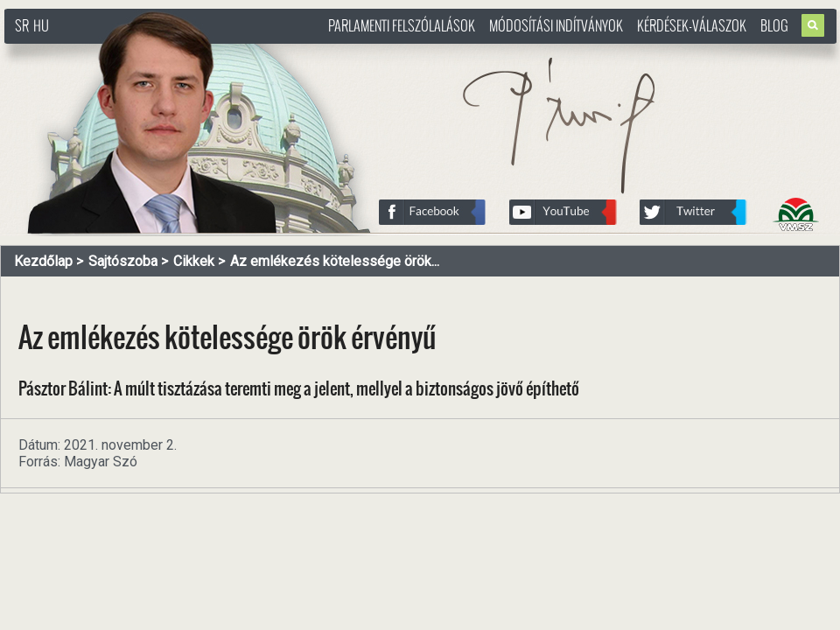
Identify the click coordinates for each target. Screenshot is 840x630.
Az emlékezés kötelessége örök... (335, 261)
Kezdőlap (43, 261)
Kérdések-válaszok (692, 25)
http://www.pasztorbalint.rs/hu (145, 52)
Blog (774, 25)
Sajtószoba (123, 261)
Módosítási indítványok (556, 25)
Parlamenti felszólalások (402, 25)
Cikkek (194, 261)
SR (22, 25)
